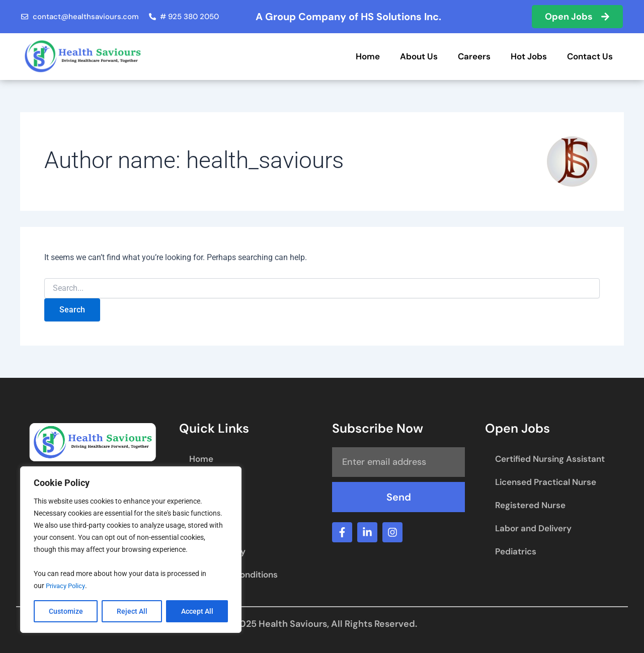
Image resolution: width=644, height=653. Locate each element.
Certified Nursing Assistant (550, 459)
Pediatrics (516, 551)
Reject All (132, 611)
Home (368, 56)
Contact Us (590, 56)
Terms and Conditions (233, 575)
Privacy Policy (67, 586)
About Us (419, 56)
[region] (131, 550)
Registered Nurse (530, 505)
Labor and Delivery (533, 528)
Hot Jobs (529, 56)
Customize (66, 611)
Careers (474, 56)
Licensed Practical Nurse (546, 482)
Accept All (197, 611)
